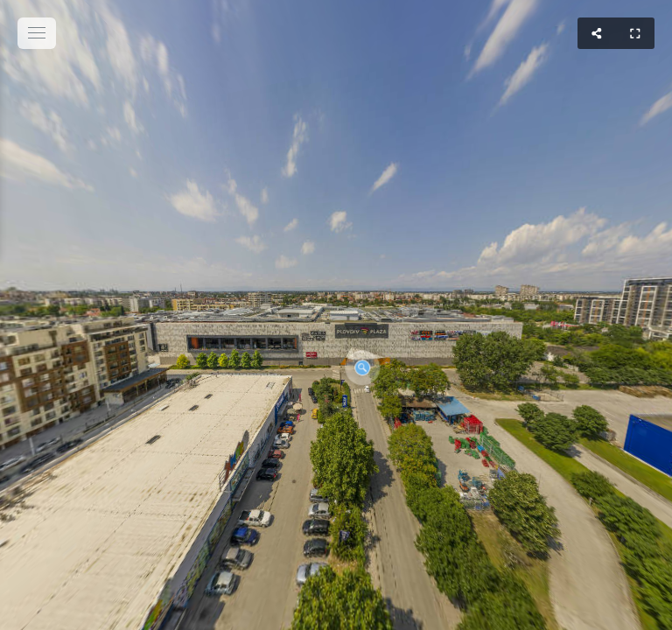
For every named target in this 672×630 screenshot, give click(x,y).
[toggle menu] (37, 33)
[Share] (597, 33)
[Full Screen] (635, 33)
